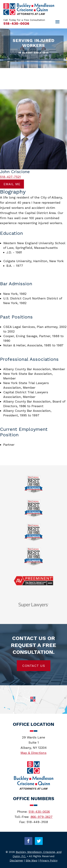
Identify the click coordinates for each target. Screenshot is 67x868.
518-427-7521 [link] (10, 177)
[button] (28, 841)
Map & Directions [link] (33, 753)
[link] (29, 14)
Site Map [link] (31, 861)
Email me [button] (12, 184)
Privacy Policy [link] (49, 861)
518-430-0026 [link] (16, 23)
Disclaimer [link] (17, 861)
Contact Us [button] (34, 666)
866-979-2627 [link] (41, 817)
